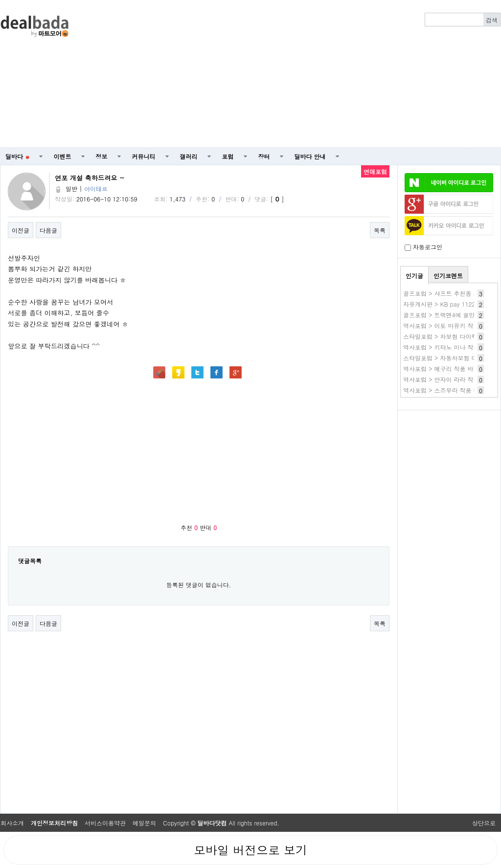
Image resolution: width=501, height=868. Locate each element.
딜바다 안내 (310, 156)
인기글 (414, 276)
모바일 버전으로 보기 (250, 850)
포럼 (228, 156)
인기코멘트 (448, 276)
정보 (102, 156)
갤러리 (189, 156)
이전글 (21, 230)
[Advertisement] (341, 74)
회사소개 (12, 823)
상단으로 (484, 823)
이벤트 (63, 156)
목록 (380, 230)
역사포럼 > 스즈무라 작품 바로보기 (450, 390)
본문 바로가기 (0, 0)
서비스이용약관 (105, 823)
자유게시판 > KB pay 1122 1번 (445, 304)
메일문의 (144, 823)
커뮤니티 (144, 156)
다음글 (48, 230)
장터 (264, 156)
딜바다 (17, 156)
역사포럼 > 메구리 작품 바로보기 (447, 368)
